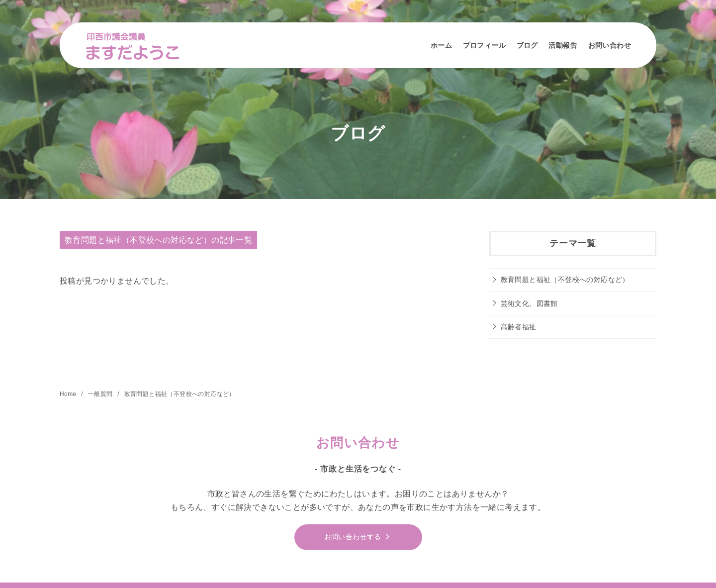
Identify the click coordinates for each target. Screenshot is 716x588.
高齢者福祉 (519, 327)
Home (69, 394)
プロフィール (484, 45)
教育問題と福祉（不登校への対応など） (565, 280)
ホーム (441, 45)
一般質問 (101, 394)
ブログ (527, 45)
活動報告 (563, 45)
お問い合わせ (610, 45)
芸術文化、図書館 (529, 303)
